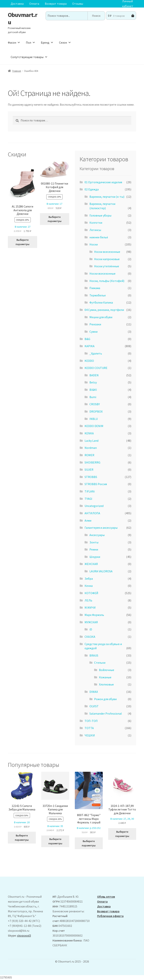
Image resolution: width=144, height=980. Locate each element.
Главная (17, 71)
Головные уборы (100, 215)
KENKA (89, 433)
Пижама (95, 288)
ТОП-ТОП (91, 721)
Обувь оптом (106, 897)
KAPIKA (90, 346)
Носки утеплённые (107, 266)
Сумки (93, 332)
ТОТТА (89, 728)
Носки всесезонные (107, 252)
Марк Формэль (94, 615)
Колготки (96, 223)
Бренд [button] (47, 42)
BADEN (94, 375)
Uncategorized (94, 506)
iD (91, 629)
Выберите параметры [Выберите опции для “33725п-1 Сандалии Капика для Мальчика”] (55, 841)
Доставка (17, 4)
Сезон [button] (65, 42)
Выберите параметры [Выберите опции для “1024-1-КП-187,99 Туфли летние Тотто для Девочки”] (122, 834)
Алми (88, 520)
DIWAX (94, 692)
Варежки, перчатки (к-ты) (107, 197)
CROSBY (95, 404)
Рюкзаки (95, 324)
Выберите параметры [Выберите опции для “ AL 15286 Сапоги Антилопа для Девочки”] (22, 242)
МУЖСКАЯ (91, 622)
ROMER (89, 455)
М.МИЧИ (90, 607)
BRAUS (94, 655)
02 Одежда (92, 189)
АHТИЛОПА (92, 513)
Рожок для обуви (105, 699)
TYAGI (88, 499)
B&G (87, 339)
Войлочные (107, 670)
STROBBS (91, 477)
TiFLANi (90, 491)
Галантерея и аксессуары (101, 528)
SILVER (89, 470)
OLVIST (94, 706)
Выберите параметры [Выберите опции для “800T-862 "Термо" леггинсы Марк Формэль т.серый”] (89, 843)
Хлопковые (106, 684)
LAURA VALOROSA (101, 571)
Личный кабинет (128, 4)
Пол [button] (31, 42)
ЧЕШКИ (90, 735)
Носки (94, 244)
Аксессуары (97, 535)
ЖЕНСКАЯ (91, 564)
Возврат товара (56, 4)
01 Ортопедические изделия (103, 182)
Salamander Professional (106, 713)
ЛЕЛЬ (88, 600)
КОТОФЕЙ (91, 593)
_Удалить (96, 353)
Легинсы (95, 230)
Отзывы (78, 4)
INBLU (94, 419)
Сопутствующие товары (29, 57)
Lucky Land (91, 441)
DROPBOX (96, 411)
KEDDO (89, 361)
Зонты (94, 542)
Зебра (89, 579)
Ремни (94, 549)
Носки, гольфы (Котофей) (107, 281)
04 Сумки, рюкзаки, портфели (104, 310)
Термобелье (98, 295)
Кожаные (105, 677)
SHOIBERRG (92, 462)
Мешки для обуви (101, 317)
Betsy (93, 382)
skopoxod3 (24, 935)
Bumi (93, 397)
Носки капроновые (107, 259)
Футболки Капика (101, 302)
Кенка (89, 586)
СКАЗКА (90, 637)
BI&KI (93, 390)
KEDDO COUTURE (96, 368)
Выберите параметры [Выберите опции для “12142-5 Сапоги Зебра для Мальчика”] (22, 838)
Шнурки (95, 557)
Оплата (34, 4)
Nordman (91, 448)
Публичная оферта (110, 916)
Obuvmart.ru (23, 19)
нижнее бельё (99, 237)
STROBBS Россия (96, 484)
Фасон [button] (14, 42)
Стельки (100, 663)
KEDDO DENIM (94, 426)
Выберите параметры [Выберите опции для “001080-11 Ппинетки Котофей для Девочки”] (55, 219)
